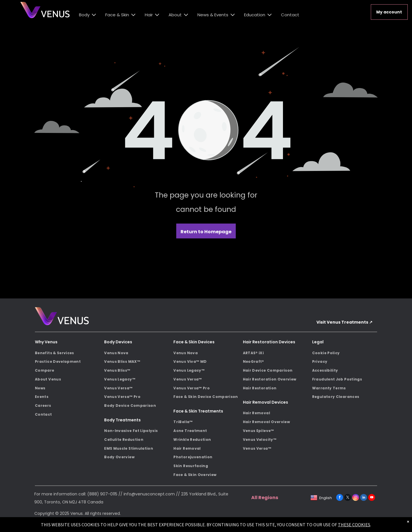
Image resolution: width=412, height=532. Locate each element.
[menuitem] (67, 353)
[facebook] (340, 498)
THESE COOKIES (354, 525)
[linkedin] (364, 498)
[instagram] (356, 498)
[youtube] (372, 498)
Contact (290, 15)
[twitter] (348, 498)
